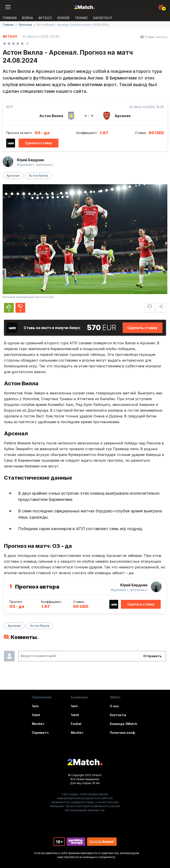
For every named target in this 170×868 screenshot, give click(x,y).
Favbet (76, 724)
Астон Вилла (38, 175)
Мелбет (38, 724)
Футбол (45, 18)
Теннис (81, 18)
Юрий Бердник (30, 160)
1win (35, 706)
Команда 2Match (124, 724)
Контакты (118, 715)
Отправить (152, 656)
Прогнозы (25, 25)
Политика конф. (123, 733)
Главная (10, 18)
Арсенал (13, 175)
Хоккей (63, 18)
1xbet (36, 715)
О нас (114, 706)
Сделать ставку (39, 143)
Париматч (40, 733)
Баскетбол (103, 18)
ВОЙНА (27, 18)
